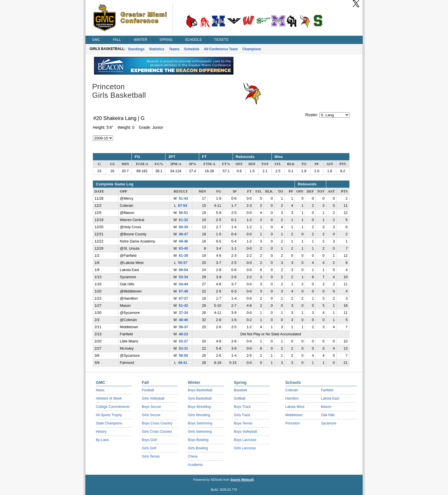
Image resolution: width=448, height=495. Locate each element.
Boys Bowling (198, 440)
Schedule (192, 49)
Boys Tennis (243, 423)
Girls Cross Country (157, 432)
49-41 (183, 363)
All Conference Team (221, 49)
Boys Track (242, 407)
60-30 (183, 227)
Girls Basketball (200, 398)
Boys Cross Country (157, 423)
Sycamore (329, 423)
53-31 (183, 348)
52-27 (183, 341)
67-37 (183, 298)
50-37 (183, 263)
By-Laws (103, 440)
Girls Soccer (151, 415)
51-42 (183, 306)
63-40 (183, 248)
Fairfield (327, 390)
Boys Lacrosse (245, 440)
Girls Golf (149, 448)
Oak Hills (328, 415)
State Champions (109, 423)
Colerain (292, 390)
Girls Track (242, 415)
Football (148, 390)
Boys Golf (149, 440)
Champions (252, 49)
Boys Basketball (200, 390)
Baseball (241, 390)
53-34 (183, 277)
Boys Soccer (152, 407)
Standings (136, 49)
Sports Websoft (242, 480)
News (100, 390)
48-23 (183, 334)
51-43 (183, 199)
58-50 (183, 356)
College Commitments (113, 407)
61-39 (183, 256)
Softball (240, 398)
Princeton (293, 423)
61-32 (183, 220)
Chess (193, 456)
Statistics (157, 49)
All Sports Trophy (109, 415)
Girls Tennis (151, 456)
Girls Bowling (198, 448)
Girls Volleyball (153, 398)
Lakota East (330, 398)
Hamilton (292, 398)
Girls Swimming (200, 432)
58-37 (183, 327)
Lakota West (295, 407)
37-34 (183, 313)
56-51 (183, 213)
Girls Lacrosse (245, 448)
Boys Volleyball (246, 432)
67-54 (183, 206)
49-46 (183, 241)
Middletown (294, 415)
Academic (196, 465)
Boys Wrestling (199, 407)
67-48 (183, 291)
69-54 (183, 270)
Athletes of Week (109, 398)
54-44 (183, 284)
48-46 (183, 320)
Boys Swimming (200, 423)
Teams (174, 49)
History (101, 432)
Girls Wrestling (199, 415)
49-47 (183, 234)
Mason (326, 407)
